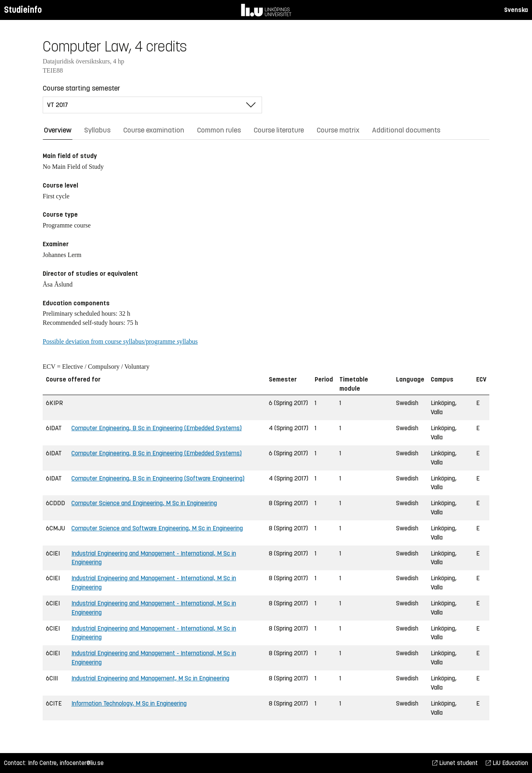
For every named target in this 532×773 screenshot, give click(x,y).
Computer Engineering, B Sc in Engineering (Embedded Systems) (157, 428)
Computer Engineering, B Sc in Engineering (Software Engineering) (158, 478)
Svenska (516, 10)
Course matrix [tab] (338, 130)
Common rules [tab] (219, 130)
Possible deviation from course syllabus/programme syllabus (120, 341)
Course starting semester (81, 88)
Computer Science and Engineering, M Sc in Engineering (144, 503)
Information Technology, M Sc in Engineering (129, 703)
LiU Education (507, 763)
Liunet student (455, 763)
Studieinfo (23, 10)
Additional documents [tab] (406, 130)
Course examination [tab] (154, 130)
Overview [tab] (58, 130)
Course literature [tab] (279, 130)
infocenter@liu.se (82, 763)
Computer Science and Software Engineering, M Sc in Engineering (157, 528)
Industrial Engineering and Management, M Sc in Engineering (150, 678)
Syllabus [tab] (97, 130)
